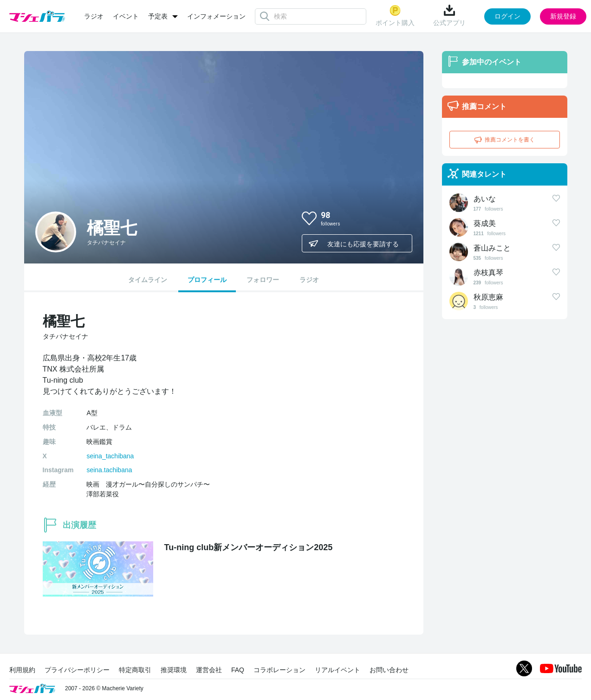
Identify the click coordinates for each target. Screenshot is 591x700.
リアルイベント (338, 670)
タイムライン (148, 280)
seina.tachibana (109, 470)
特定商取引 (135, 670)
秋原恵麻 (488, 297)
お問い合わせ (389, 670)
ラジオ (94, 16)
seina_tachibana (110, 456)
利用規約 (22, 670)
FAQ (238, 670)
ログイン (507, 16)
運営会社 (209, 670)
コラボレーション (279, 670)
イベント (126, 16)
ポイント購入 (395, 16)
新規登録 (563, 16)
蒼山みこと (492, 248)
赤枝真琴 (488, 273)
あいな (485, 199)
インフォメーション (216, 16)
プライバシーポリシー (77, 670)
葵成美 (485, 223)
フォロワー (263, 280)
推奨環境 (174, 670)
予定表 (158, 16)
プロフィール (207, 280)
